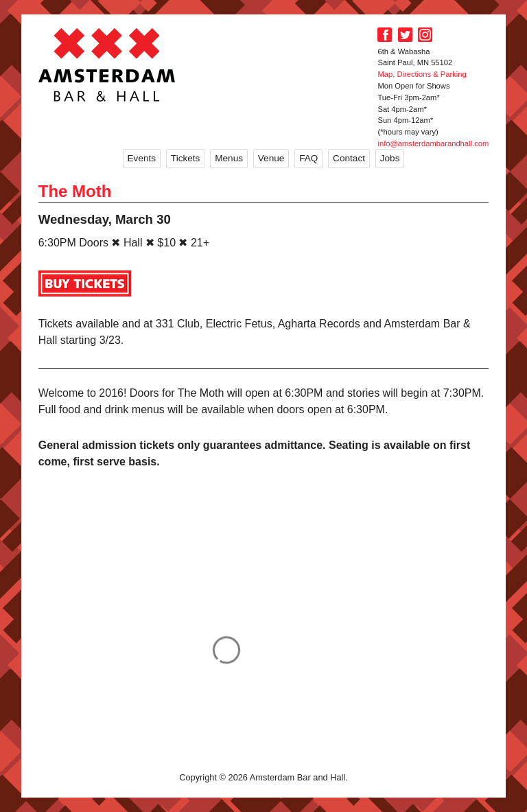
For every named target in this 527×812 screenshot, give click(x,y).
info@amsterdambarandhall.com (433, 143)
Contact (349, 158)
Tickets (186, 158)
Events (142, 158)
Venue (271, 158)
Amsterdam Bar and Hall (107, 65)
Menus (229, 158)
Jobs (390, 158)
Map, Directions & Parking (422, 74)
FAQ (308, 158)
